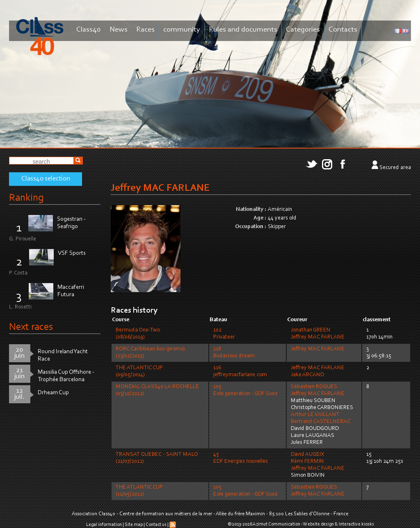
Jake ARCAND (307, 375)
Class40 (89, 30)
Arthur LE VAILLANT (315, 415)
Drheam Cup (53, 393)
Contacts (343, 30)
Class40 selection (46, 179)
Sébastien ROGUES (314, 387)
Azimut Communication (276, 524)
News (119, 30)
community (182, 30)
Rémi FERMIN (307, 462)
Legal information (104, 525)
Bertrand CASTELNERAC (321, 422)
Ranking (26, 198)
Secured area (395, 168)
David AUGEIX (307, 455)
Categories (303, 30)
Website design (318, 524)
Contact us (156, 525)
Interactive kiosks (356, 524)
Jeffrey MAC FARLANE (318, 337)
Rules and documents (243, 30)
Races (145, 30)
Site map (134, 525)
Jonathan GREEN (311, 330)
